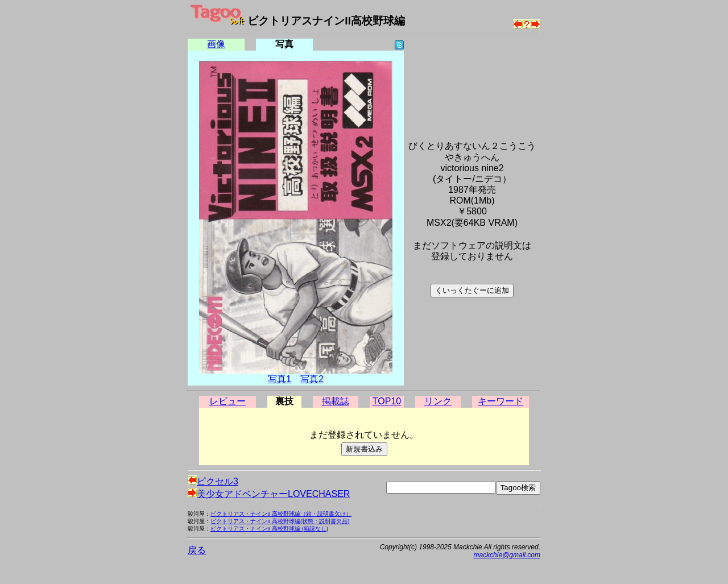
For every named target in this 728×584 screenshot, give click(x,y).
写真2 (312, 379)
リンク (438, 401)
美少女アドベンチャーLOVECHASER (269, 494)
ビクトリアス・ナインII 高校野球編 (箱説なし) (269, 529)
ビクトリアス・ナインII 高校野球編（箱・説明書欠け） (281, 514)
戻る (197, 550)
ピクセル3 (213, 481)
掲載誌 (336, 401)
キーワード (500, 401)
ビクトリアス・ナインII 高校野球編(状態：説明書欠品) (280, 521)
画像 (216, 44)
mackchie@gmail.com (507, 555)
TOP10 (387, 401)
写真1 (280, 379)
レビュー (227, 401)
